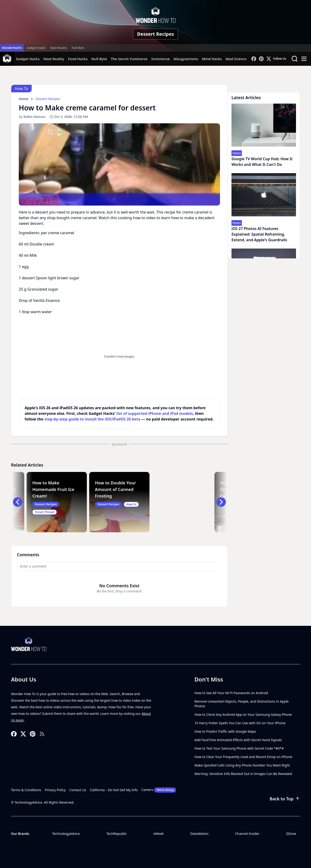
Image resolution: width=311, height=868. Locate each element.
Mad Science (236, 59)
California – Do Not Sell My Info (114, 790)
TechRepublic (117, 834)
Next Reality (59, 48)
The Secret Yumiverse (129, 59)
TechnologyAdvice (66, 834)
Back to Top (285, 799)
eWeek (159, 834)
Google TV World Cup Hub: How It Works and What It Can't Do (262, 162)
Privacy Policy (55, 790)
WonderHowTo (12, 48)
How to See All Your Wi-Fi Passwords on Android (231, 693)
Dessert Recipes (155, 34)
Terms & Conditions (26, 790)
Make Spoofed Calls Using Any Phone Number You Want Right (242, 765)
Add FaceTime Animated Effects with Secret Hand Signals (238, 740)
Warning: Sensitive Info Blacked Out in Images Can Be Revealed (243, 774)
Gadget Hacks (36, 48)
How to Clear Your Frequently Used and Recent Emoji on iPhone (243, 757)
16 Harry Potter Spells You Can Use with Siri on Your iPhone (240, 723)
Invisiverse (161, 59)
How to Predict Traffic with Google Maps (225, 731)
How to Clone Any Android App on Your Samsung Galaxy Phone (243, 714)
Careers (159, 790)
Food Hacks (78, 59)
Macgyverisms (186, 59)
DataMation (199, 834)
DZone (291, 834)
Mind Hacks (212, 59)
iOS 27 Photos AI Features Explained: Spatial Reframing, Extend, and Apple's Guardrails (259, 234)
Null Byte (78, 48)
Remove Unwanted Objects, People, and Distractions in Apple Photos (242, 704)
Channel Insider (247, 834)
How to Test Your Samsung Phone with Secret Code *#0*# (239, 748)
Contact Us (78, 790)
